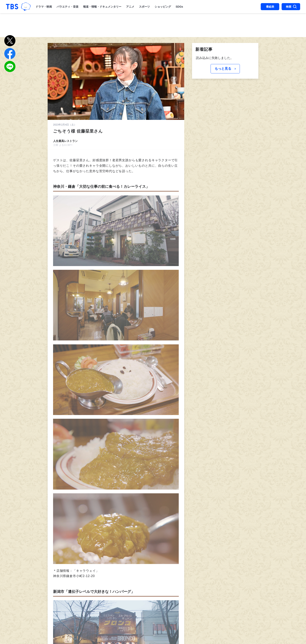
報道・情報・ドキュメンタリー (102, 7)
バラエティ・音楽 (68, 7)
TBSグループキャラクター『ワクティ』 (26, 7)
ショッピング (163, 7)
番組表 (270, 7)
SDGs (179, 7)
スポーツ (144, 7)
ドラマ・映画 (44, 7)
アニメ (130, 7)
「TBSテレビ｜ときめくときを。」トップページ (12, 7)
